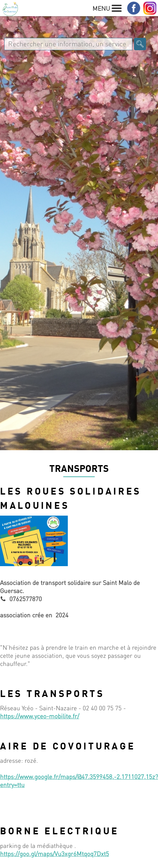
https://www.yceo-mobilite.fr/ (40, 716)
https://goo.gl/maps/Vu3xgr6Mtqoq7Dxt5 (55, 854)
